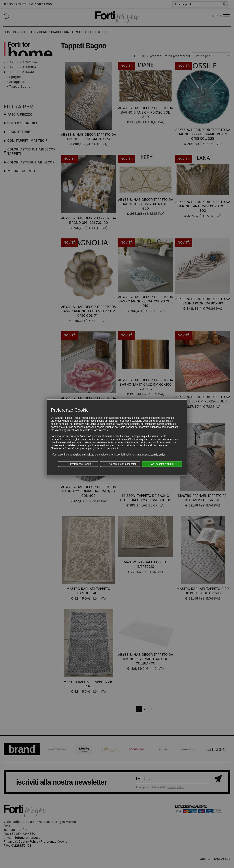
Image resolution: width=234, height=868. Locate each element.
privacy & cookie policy (152, 455)
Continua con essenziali (120, 464)
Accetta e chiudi (162, 464)
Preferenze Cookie (78, 464)
